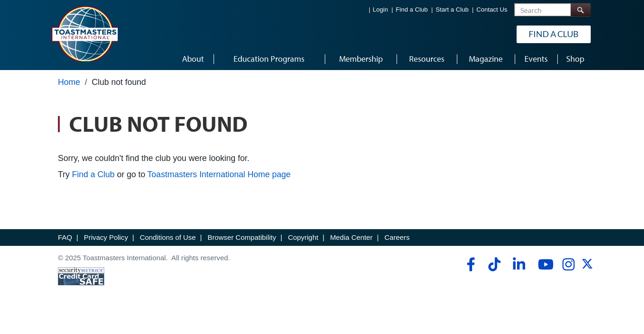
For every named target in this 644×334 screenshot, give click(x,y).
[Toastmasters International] (84, 33)
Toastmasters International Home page (219, 174)
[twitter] (587, 267)
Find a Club (412, 10)
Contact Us (492, 10)
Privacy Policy (106, 237)
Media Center (351, 237)
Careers (397, 237)
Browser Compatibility (242, 237)
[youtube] (544, 264)
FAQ (65, 237)
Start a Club (452, 10)
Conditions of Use (168, 237)
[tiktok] (494, 264)
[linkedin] (519, 264)
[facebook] (470, 264)
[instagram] (568, 264)
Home (69, 82)
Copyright (303, 237)
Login (381, 10)
